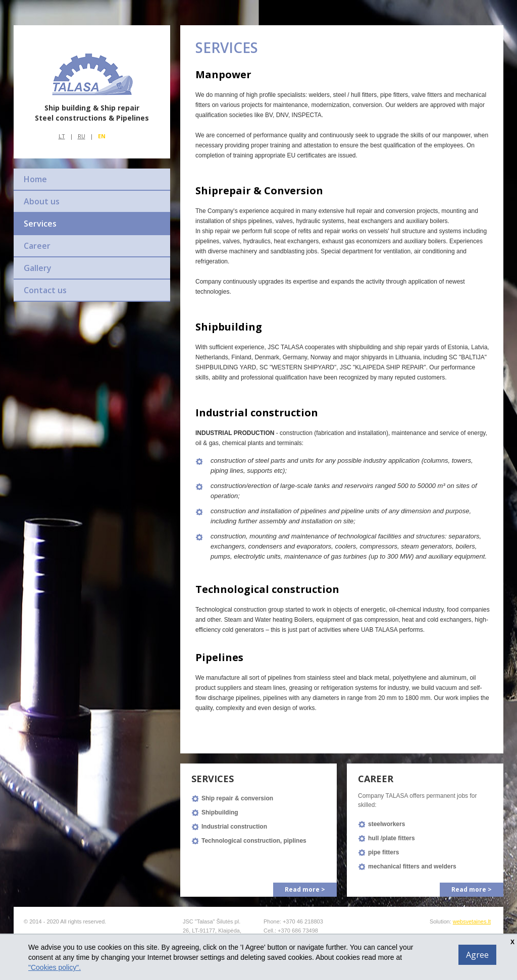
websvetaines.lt (472, 921)
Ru (82, 136)
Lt (62, 136)
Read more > (305, 889)
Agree (477, 955)
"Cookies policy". (55, 967)
